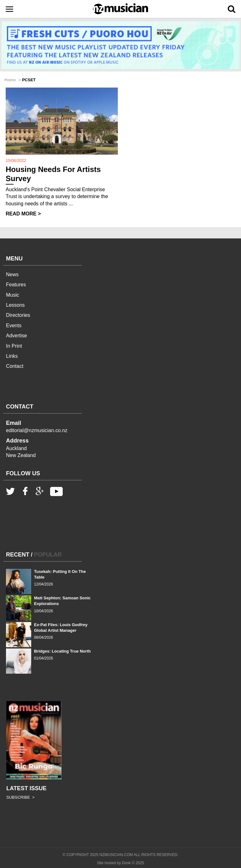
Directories (18, 315)
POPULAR (48, 555)
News (12, 274)
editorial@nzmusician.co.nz (37, 430)
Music (13, 295)
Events (14, 325)
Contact (15, 366)
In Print (14, 346)
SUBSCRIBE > (20, 797)
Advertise (17, 336)
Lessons (15, 305)
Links (12, 356)
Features (16, 285)
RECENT (18, 555)
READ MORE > (23, 214)
